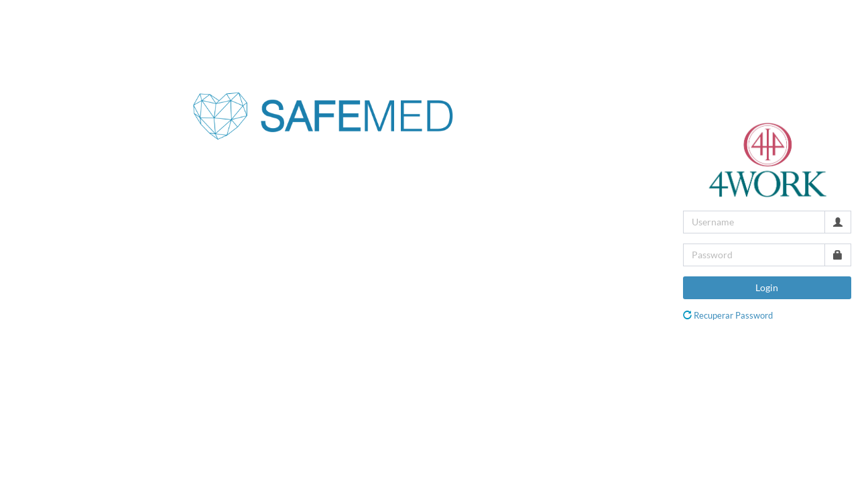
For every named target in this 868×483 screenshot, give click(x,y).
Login (767, 287)
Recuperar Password (733, 315)
